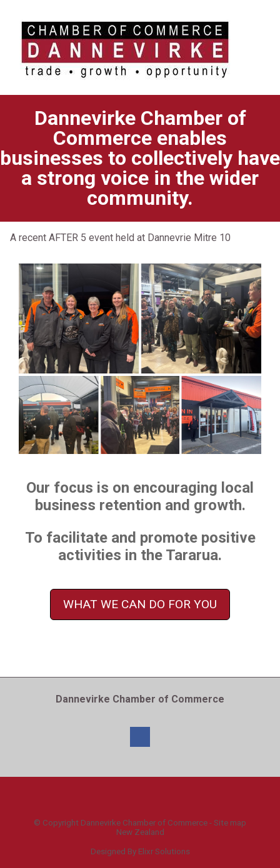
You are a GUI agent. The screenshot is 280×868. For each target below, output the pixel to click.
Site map (230, 823)
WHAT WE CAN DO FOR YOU (140, 604)
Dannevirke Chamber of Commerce (144, 823)
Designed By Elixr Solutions (140, 851)
